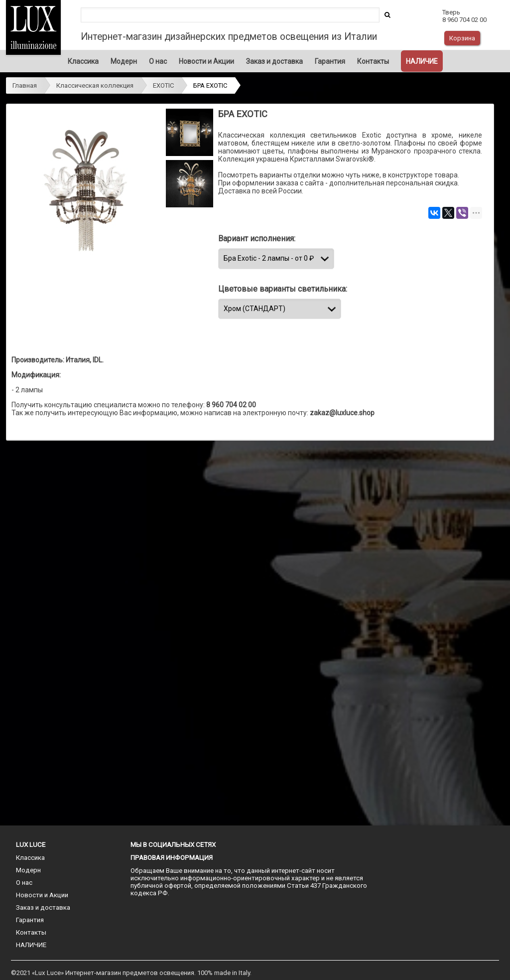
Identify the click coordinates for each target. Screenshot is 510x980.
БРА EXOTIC (210, 85)
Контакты (373, 61)
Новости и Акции (206, 61)
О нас (158, 61)
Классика (83, 61)
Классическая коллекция (95, 85)
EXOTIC (163, 85)
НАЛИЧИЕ (422, 61)
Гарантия (330, 61)
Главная (25, 85)
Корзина (462, 38)
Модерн (124, 61)
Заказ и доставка (274, 61)
